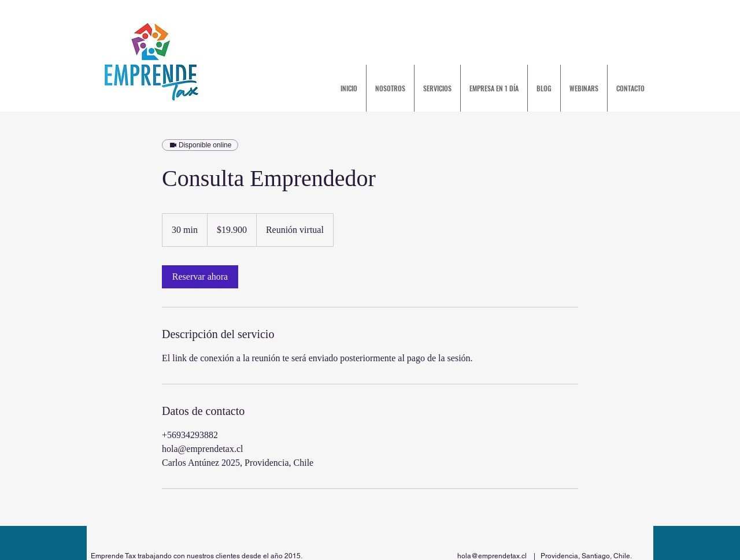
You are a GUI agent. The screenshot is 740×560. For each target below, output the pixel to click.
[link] (200, 277)
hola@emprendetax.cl (492, 556)
